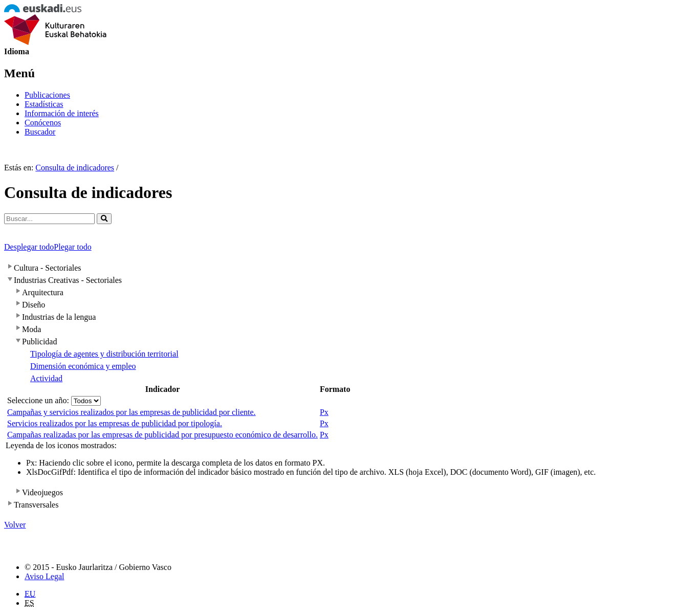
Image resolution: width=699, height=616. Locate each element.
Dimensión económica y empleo (83, 366)
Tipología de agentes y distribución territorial (104, 354)
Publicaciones (47, 95)
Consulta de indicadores (75, 168)
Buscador (40, 132)
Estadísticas (44, 104)
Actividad (46, 378)
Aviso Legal (44, 576)
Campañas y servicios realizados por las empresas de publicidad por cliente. (132, 412)
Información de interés (62, 113)
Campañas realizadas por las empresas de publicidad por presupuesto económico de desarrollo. (162, 435)
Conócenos (43, 123)
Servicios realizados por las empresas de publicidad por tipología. (115, 423)
